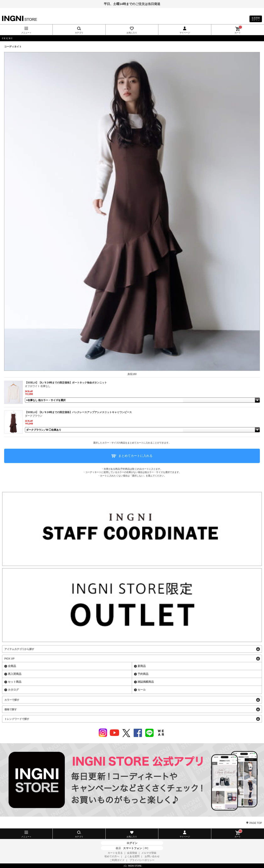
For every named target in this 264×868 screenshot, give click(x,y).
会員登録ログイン (256, 19)
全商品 (12, 666)
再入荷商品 (15, 674)
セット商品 (15, 682)
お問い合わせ (152, 856)
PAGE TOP (256, 823)
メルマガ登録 (149, 853)
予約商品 (143, 674)
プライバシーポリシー (142, 860)
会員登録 (132, 853)
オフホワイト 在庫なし (38, 386)
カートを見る (115, 853)
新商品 (142, 666)
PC (147, 848)
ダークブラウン (34, 416)
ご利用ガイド (117, 860)
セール (142, 690)
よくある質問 (132, 856)
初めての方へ (112, 856)
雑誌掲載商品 (146, 682)
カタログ (13, 690)
